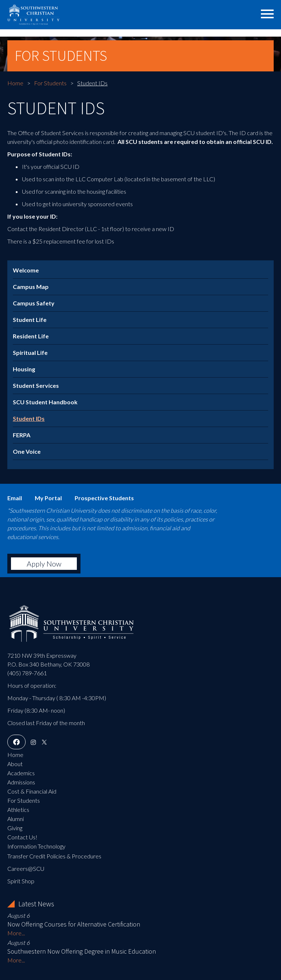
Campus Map (31, 287)
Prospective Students (104, 498)
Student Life (30, 320)
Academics (21, 773)
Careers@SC (24, 868)
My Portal (48, 498)
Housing (24, 369)
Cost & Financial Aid (32, 791)
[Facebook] (16, 742)
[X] (44, 742)
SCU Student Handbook (45, 402)
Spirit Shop (21, 881)
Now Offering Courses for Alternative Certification (74, 924)
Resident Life (31, 336)
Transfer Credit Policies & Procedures (54, 856)
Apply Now (44, 564)
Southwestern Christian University (53, 13)
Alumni (16, 819)
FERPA (22, 435)
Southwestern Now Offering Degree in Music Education (82, 951)
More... (16, 933)
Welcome (26, 270)
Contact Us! (22, 837)
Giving (15, 828)
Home (15, 83)
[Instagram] (33, 742)
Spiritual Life (30, 352)
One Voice (27, 451)
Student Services (36, 385)
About (15, 764)
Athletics (18, 810)
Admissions (21, 782)
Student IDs (29, 418)
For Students (50, 83)
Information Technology (36, 846)
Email (15, 498)
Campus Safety (34, 303)
